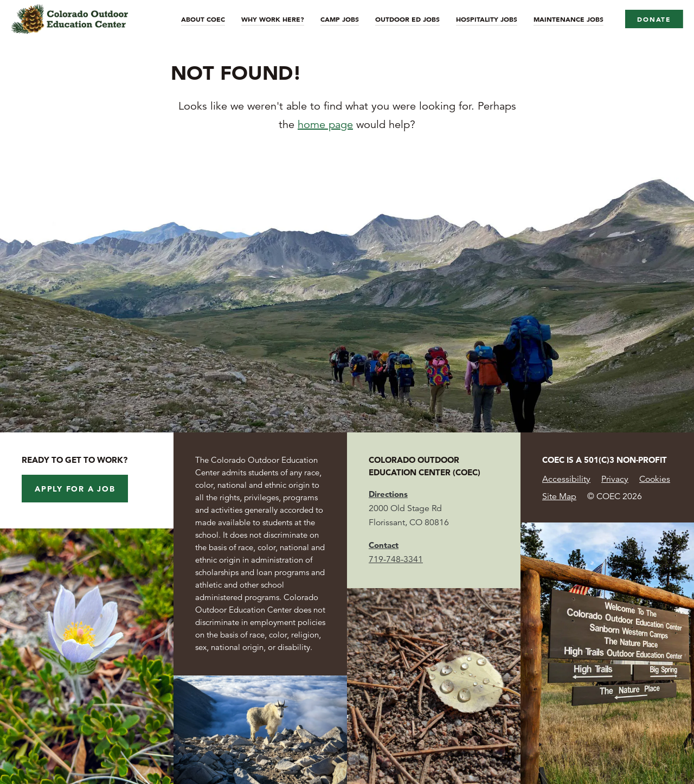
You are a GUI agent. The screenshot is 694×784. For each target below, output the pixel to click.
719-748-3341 (396, 559)
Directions (388, 494)
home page (325, 125)
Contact (384, 545)
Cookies (655, 479)
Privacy (615, 479)
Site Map (559, 496)
